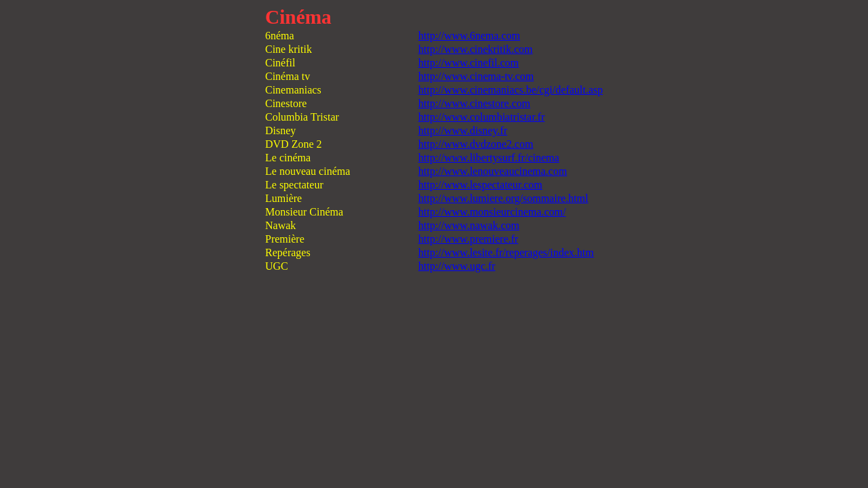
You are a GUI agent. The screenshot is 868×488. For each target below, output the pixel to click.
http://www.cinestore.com (474, 103)
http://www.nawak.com (469, 225)
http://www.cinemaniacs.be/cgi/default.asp (511, 90)
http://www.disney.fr (463, 130)
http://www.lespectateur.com (480, 185)
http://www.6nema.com (469, 36)
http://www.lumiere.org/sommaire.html (504, 198)
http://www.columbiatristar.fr (481, 117)
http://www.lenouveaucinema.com (493, 171)
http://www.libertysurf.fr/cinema (489, 158)
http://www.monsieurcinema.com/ (492, 212)
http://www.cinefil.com (469, 63)
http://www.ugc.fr (457, 266)
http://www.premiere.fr (468, 239)
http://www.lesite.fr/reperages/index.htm (506, 252)
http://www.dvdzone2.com (476, 144)
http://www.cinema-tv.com (476, 76)
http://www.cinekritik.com (476, 49)
